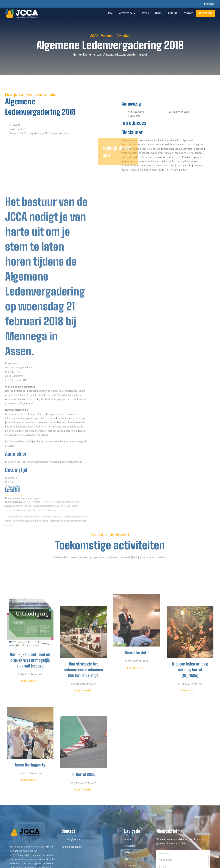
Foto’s (145, 13)
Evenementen (92, 55)
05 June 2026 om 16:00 (190, 760)
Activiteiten (127, 13)
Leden (158, 13)
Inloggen (209, 4)
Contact (188, 13)
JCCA (110, 13)
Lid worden (205, 13)
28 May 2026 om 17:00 (137, 722)
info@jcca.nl (74, 839)
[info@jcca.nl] (63, 839)
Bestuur (173, 13)
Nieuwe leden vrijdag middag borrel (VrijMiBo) (190, 746)
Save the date (137, 713)
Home (77, 55)
